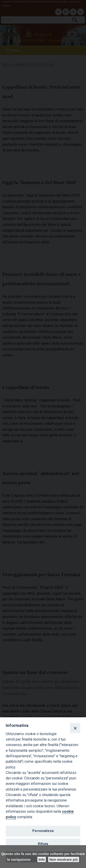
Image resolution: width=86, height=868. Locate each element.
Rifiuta (43, 844)
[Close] (75, 728)
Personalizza (43, 831)
